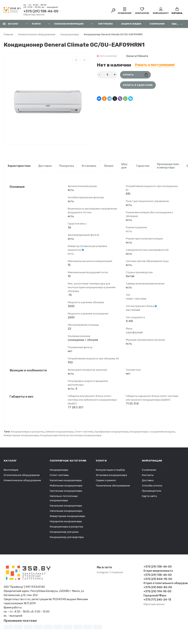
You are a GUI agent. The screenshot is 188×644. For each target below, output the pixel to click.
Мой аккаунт (161, 11)
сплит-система (136, 299)
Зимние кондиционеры (59, 432)
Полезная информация (69, 24)
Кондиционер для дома (64, 532)
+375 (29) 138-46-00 (41, 11)
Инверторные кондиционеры (21, 436)
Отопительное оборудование (22, 475)
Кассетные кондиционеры (66, 481)
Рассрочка (67, 166)
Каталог (11, 24)
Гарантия (143, 166)
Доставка (45, 166)
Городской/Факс (155, 596)
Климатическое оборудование (22, 481)
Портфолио (105, 24)
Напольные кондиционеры (66, 511)
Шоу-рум (125, 166)
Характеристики (19, 166)
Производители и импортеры (168, 166)
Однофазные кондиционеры (112, 432)
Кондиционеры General (54, 436)
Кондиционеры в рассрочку (28, 432)
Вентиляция (11, 470)
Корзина (177, 11)
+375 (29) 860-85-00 (158, 588)
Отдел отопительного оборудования (164, 584)
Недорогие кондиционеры (66, 522)
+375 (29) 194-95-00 (157, 592)
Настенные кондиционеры (85, 436)
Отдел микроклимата (158, 571)
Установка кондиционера (111, 475)
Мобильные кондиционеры (66, 486)
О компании (157, 24)
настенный (133, 310)
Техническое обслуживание (113, 486)
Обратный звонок (34, 15)
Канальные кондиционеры (66, 506)
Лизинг (109, 166)
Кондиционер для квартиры (67, 537)
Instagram (103, 573)
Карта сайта (149, 496)
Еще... (175, 24)
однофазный (134, 333)
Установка (89, 166)
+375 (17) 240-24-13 (157, 600)
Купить (135, 75)
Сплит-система (84, 432)
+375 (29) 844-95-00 (158, 579)
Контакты (148, 475)
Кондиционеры (59, 470)
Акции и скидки (131, 24)
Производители (152, 491)
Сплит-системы (59, 475)
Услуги (36, 24)
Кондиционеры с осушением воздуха (152, 432)
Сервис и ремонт (106, 481)
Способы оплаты (152, 486)
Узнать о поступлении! (155, 65)
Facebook (117, 573)
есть (71, 254)
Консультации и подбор (110, 470)
